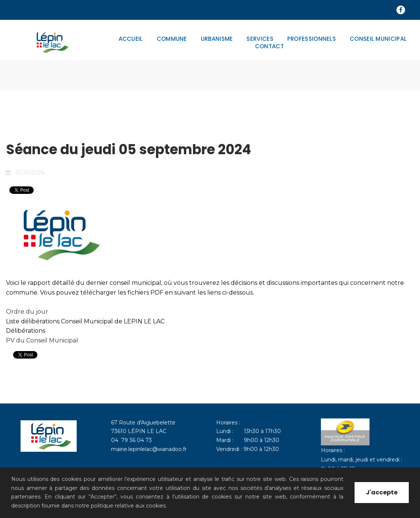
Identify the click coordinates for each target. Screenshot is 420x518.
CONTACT (269, 47)
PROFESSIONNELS (312, 39)
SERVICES (260, 39)
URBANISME (217, 39)
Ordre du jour (27, 312)
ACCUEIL (131, 39)
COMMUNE (172, 39)
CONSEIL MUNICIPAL (378, 39)
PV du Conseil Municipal (42, 340)
